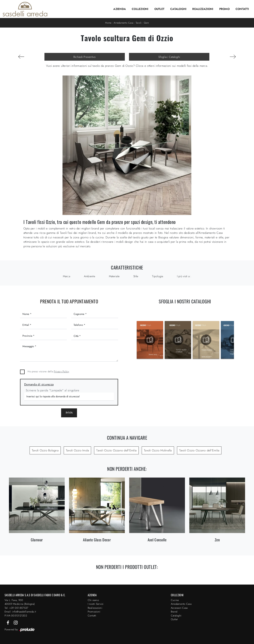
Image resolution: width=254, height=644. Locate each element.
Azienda (120, 9)
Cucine (175, 600)
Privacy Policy (62, 371)
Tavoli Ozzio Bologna (45, 450)
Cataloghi (178, 9)
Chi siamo (93, 600)
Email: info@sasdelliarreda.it (20, 612)
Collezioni (140, 9)
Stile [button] (136, 276)
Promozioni (94, 612)
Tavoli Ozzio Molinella (158, 450)
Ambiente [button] (89, 276)
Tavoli (139, 23)
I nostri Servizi (96, 604)
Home (108, 23)
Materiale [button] (114, 276)
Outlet (159, 9)
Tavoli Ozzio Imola (77, 450)
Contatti (242, 9)
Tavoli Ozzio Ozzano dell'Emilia (116, 450)
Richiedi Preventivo (85, 57)
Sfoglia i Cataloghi (169, 57)
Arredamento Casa (124, 23)
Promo (224, 9)
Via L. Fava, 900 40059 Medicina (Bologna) (20, 602)
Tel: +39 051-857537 (16, 608)
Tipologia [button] (157, 276)
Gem (146, 23)
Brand (174, 612)
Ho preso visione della (48, 371)
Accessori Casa (179, 608)
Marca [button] (66, 276)
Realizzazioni (203, 9)
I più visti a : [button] (184, 276)
